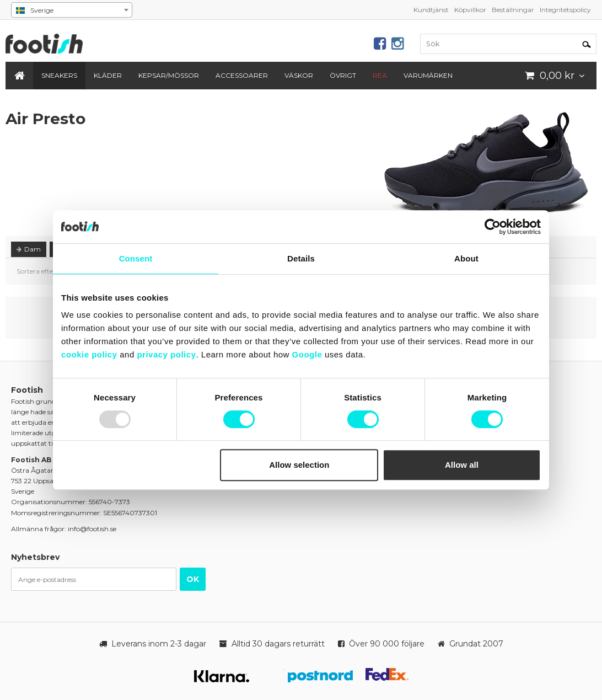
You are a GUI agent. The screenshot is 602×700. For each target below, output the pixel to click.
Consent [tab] (136, 258)
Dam (29, 249)
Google (307, 354)
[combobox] (72, 10)
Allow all (462, 465)
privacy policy (166, 354)
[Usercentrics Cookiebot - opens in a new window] (493, 227)
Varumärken (428, 75)
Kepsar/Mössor (169, 75)
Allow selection (299, 465)
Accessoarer (242, 75)
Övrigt (343, 75)
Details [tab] (301, 258)
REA (380, 75)
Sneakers (59, 75)
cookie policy (89, 354)
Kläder (108, 75)
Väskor (299, 75)
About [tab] (466, 258)
